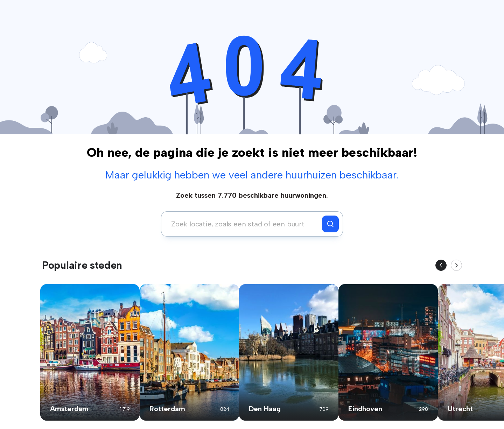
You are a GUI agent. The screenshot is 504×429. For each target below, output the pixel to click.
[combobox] (243, 224)
